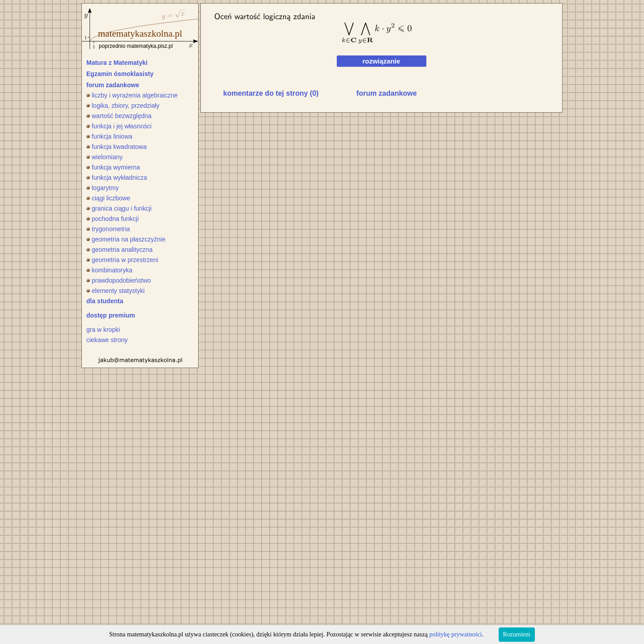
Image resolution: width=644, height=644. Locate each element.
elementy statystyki (115, 291)
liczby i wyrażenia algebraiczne (132, 95)
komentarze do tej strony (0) (271, 93)
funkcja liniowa (109, 136)
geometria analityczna (119, 250)
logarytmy (103, 188)
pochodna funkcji (112, 219)
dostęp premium (111, 315)
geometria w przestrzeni (122, 260)
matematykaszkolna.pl (140, 34)
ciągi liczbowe (108, 198)
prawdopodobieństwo (119, 280)
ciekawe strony (107, 340)
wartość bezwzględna (119, 116)
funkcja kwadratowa (117, 147)
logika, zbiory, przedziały (123, 106)
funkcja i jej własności (119, 126)
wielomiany (104, 157)
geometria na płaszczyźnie (126, 239)
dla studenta (105, 301)
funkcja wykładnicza (117, 178)
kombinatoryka (109, 270)
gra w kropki (103, 330)
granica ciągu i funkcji (119, 208)
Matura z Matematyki (117, 63)
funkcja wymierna (113, 167)
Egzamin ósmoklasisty (120, 74)
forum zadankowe (113, 85)
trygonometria (108, 229)
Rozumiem (517, 634)
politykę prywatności (456, 634)
